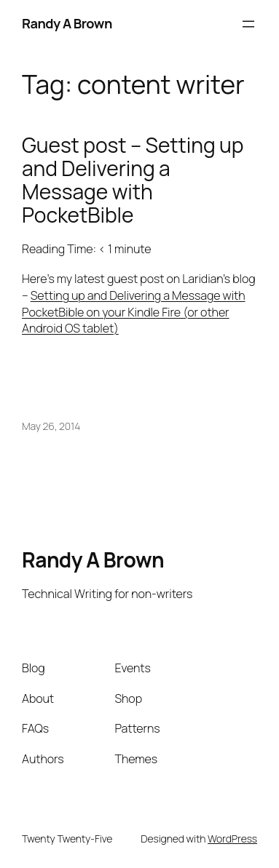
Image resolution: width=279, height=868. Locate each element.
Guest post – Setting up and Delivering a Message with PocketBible (133, 180)
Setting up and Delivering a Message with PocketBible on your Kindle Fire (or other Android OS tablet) (134, 312)
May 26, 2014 (51, 426)
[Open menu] (248, 24)
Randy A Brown (67, 23)
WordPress (232, 839)
